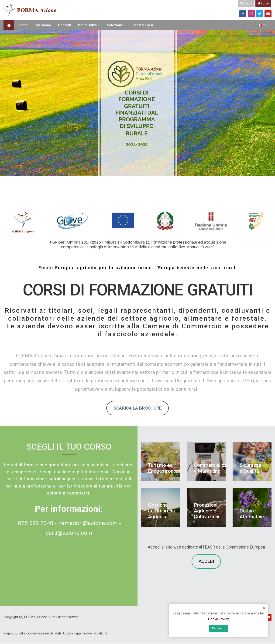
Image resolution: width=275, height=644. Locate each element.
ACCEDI (206, 562)
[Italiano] (263, 25)
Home (23, 25)
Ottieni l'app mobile (78, 634)
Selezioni (115, 25)
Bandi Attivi (87, 25)
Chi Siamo (43, 25)
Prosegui (219, 629)
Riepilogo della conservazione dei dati (32, 634)
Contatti (65, 25)
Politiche (101, 634)
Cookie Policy (218, 620)
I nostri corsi (143, 25)
